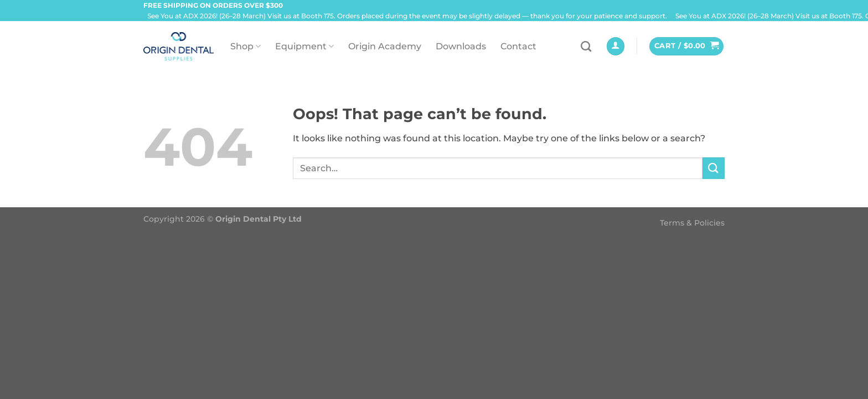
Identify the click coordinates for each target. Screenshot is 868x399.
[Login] (616, 46)
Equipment (304, 46)
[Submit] (714, 168)
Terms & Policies (692, 223)
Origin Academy (385, 46)
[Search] (586, 46)
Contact (518, 46)
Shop (246, 46)
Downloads (461, 46)
